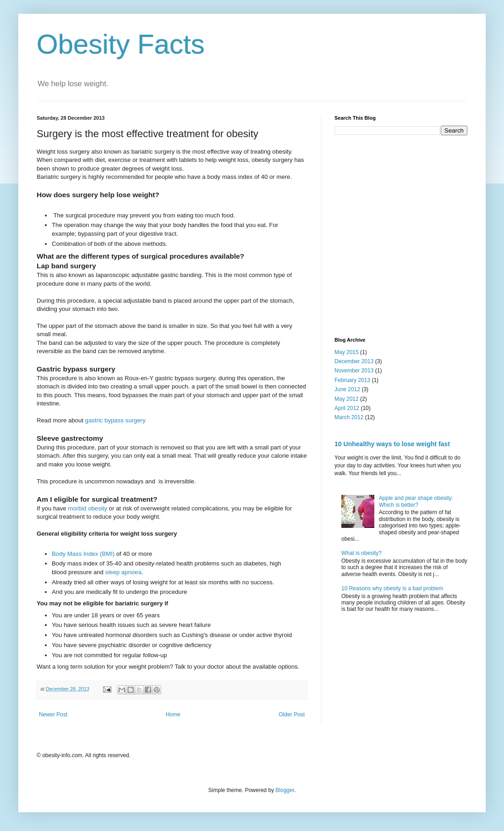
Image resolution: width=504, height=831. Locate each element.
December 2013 (354, 361)
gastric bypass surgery (115, 420)
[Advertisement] (86, 235)
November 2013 (354, 371)
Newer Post (53, 715)
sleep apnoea (123, 572)
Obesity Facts (121, 44)
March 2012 (349, 417)
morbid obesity (88, 508)
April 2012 (347, 408)
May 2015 (347, 352)
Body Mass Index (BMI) (83, 554)
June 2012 (347, 389)
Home (173, 715)
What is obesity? (362, 553)
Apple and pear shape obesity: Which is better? (416, 501)
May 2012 (347, 399)
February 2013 (352, 380)
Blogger (285, 790)
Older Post (292, 715)
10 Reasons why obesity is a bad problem (392, 588)
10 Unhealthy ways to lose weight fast (392, 444)
